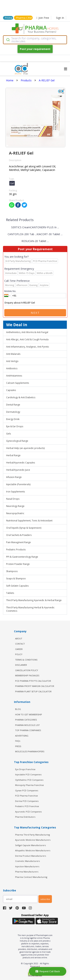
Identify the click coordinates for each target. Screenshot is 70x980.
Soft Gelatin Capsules (17, 586)
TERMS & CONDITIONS (26, 660)
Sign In (60, 18)
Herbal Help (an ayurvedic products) (25, 448)
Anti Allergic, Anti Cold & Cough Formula (27, 339)
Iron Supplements (15, 492)
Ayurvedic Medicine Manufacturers (33, 840)
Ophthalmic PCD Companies (29, 780)
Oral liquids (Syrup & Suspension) (24, 528)
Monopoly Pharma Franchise (29, 785)
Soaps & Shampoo (16, 579)
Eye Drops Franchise (25, 769)
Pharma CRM (24, 18)
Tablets (10, 593)
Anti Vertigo (12, 361)
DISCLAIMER (21, 665)
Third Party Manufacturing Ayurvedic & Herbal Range (34, 600)
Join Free (43, 18)
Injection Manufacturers (27, 866)
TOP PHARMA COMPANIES (28, 730)
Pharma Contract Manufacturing (31, 877)
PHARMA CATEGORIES (26, 720)
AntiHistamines (14, 376)
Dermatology (13, 412)
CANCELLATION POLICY (27, 670)
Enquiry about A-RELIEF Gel (35, 303)
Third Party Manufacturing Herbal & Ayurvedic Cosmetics (30, 609)
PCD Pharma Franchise (27, 796)
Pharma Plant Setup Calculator (33, 691)
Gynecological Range (17, 441)
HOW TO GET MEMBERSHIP (29, 714)
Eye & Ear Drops (15, 426)
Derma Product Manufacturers (31, 856)
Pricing (9, 18)
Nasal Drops (13, 499)
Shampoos (12, 571)
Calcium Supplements (18, 383)
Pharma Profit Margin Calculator (35, 686)
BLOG (18, 709)
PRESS (18, 746)
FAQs (18, 741)
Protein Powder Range (18, 564)
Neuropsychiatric (15, 513)
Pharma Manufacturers (27, 872)
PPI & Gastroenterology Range (22, 557)
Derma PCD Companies (27, 801)
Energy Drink (13, 419)
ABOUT (19, 639)
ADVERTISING (22, 736)
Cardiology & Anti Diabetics (21, 397)
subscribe (45, 899)
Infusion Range (14, 477)
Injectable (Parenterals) (18, 484)
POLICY (19, 654)
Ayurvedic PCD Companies (28, 812)
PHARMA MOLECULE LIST (27, 725)
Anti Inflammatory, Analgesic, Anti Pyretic (28, 347)
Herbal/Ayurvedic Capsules (21, 463)
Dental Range (13, 405)
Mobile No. (10, 291)
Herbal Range (13, 455)
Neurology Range (15, 506)
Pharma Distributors (25, 817)
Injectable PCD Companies (28, 774)
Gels (8, 434)
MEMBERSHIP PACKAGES (27, 675)
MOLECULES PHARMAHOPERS (30, 751)
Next (35, 313)
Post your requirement (35, 49)
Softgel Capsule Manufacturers (30, 845)
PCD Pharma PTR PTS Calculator (33, 681)
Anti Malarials (13, 354)
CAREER (19, 649)
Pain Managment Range (18, 542)
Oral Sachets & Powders (19, 535)
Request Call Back (48, 971)
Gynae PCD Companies (27, 790)
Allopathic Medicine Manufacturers (33, 850)
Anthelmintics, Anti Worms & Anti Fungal (27, 332)
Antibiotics (12, 368)
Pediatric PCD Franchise (27, 806)
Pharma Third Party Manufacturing (32, 835)
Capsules (11, 390)
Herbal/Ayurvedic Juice (18, 470)
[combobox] (35, 40)
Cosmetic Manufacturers (27, 861)
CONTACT (20, 644)
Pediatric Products (16, 550)
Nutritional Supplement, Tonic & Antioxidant (29, 521)
